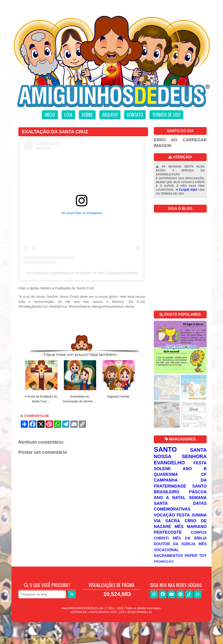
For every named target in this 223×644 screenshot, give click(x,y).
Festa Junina (192, 515)
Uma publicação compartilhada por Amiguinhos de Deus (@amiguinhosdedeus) (82, 273)
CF (204, 474)
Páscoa (198, 492)
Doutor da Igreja (175, 544)
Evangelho (169, 463)
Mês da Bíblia (190, 538)
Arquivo (110, 115)
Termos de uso (166, 115)
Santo (165, 449)
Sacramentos (168, 556)
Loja (68, 115)
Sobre (87, 115)
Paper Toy (196, 556)
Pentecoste (168, 532)
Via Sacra (167, 521)
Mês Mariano (191, 527)
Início (50, 115)
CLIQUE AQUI (186, 190)
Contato (135, 115)
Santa (198, 450)
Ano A (161, 498)
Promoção (164, 562)
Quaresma (166, 474)
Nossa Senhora (180, 456)
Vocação (164, 515)
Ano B (195, 469)
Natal (179, 498)
